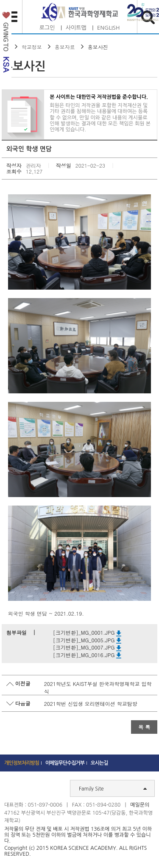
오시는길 (99, 763)
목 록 (144, 727)
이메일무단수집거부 (65, 763)
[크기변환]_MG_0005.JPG (87, 640)
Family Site (113, 788)
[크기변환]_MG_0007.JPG (87, 647)
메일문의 (140, 805)
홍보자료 (65, 47)
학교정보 (32, 47)
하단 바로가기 (0, 0)
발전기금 (6, 44)
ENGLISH (108, 28)
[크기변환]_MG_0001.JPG (87, 632)
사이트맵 (76, 28)
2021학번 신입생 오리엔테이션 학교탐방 (91, 704)
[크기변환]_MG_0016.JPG (87, 655)
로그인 (47, 28)
